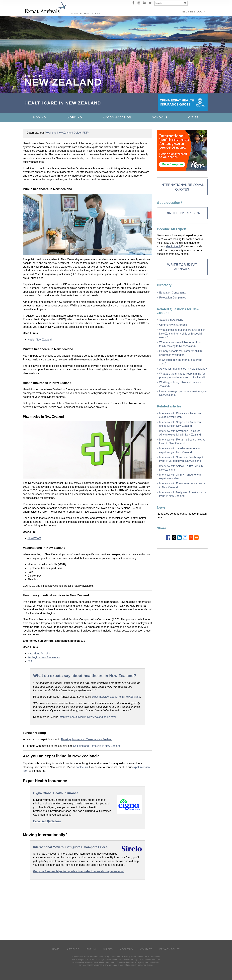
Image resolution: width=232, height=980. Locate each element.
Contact (146, 949)
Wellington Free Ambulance (44, 657)
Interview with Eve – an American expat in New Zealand (183, 485)
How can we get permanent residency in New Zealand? (183, 393)
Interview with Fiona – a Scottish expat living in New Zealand (182, 441)
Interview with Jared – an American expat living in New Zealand (180, 450)
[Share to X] (174, 538)
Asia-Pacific (33, 76)
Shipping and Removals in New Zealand (97, 746)
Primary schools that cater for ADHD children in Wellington (181, 353)
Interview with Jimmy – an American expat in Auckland (180, 476)
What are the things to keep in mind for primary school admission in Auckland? (182, 375)
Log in (201, 12)
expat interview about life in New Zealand (116, 697)
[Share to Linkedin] (179, 538)
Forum (85, 13)
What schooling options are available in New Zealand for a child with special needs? (182, 334)
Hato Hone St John (39, 654)
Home (75, 13)
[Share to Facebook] (168, 538)
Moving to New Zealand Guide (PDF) (67, 133)
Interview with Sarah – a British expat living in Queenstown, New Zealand (181, 459)
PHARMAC (34, 538)
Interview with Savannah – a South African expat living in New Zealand (180, 433)
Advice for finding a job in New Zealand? (183, 369)
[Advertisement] (87, 909)
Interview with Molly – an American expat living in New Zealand (183, 494)
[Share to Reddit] (191, 538)
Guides (96, 13)
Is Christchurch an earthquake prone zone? (181, 362)
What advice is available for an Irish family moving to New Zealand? (180, 344)
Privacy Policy (170, 949)
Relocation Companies (173, 298)
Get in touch (173, 246)
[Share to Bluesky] (185, 538)
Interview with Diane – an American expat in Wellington (180, 415)
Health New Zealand (40, 340)
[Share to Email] (196, 538)
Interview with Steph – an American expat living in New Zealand (180, 424)
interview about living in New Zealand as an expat (88, 717)
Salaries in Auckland (171, 320)
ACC (30, 661)
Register (188, 12)
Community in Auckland (173, 325)
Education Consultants (173, 293)
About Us (126, 949)
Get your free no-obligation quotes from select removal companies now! (79, 871)
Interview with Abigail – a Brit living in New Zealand (181, 468)
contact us (82, 767)
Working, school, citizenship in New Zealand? (180, 384)
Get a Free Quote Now (47, 821)
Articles (73, 949)
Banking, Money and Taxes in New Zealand (87, 739)
